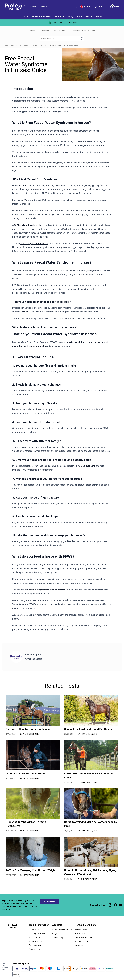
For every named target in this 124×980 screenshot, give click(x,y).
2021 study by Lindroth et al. (34, 243)
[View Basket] (115, 7)
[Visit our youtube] (120, 905)
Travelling (45, 30)
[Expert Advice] (85, 17)
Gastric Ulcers (60, 30)
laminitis (25, 312)
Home (6, 45)
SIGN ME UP (50, 902)
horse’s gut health (87, 466)
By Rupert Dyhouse (87, 879)
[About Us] (59, 17)
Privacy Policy (82, 930)
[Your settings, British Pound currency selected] (85, 7)
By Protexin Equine (29, 734)
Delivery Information (38, 934)
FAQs (55, 934)
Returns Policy (36, 941)
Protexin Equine (33, 655)
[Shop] (25, 17)
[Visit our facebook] (115, 905)
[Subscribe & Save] (41, 17)
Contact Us (34, 930)
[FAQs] (99, 17)
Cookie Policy (81, 934)
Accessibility (35, 949)
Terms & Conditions (84, 937)
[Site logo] (15, 7)
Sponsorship (58, 937)
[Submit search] (76, 7)
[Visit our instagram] (110, 905)
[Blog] (71, 17)
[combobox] (54, 7)
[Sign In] (100, 7)
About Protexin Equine (62, 930)
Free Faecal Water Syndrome (83, 30)
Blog (13, 45)
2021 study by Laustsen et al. (28, 225)
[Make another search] (62, 39)
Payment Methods (37, 945)
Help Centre (34, 937)
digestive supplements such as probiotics (47, 590)
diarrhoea (23, 185)
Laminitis (33, 30)
